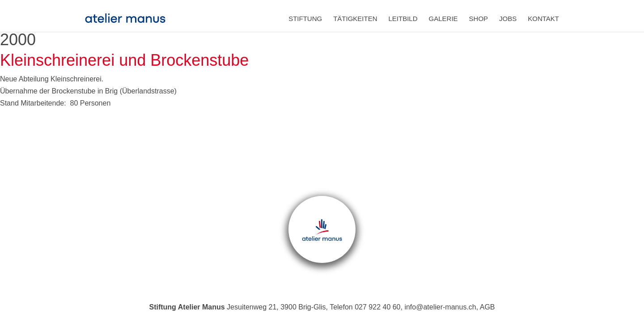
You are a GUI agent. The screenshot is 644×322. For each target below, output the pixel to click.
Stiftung (305, 19)
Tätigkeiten (355, 19)
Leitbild (403, 19)
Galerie (443, 19)
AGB (487, 307)
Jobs (508, 19)
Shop (479, 19)
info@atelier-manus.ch (440, 307)
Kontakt (543, 19)
